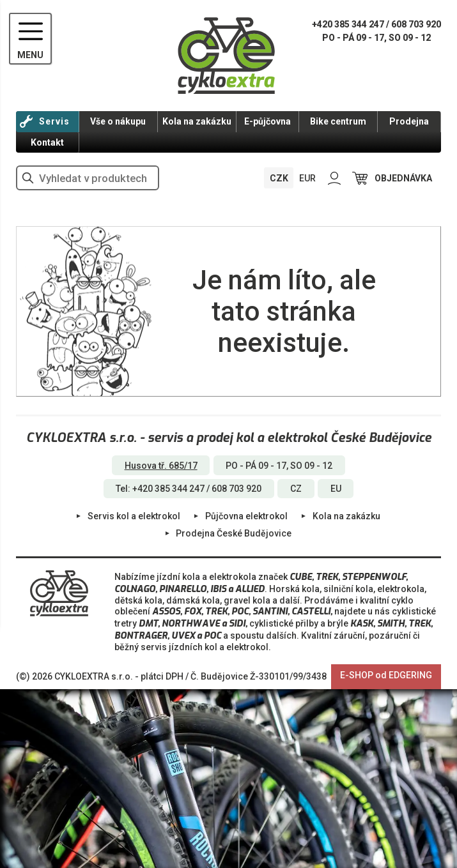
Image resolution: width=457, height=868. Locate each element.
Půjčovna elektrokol (246, 516)
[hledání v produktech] (88, 178)
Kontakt (47, 142)
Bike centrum (338, 121)
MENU (30, 55)
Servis (54, 121)
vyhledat (28, 178)
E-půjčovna (267, 121)
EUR (307, 178)
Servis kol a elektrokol (134, 516)
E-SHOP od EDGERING (386, 675)
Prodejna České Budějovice (234, 533)
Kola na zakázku (197, 121)
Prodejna (409, 121)
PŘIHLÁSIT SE (334, 178)
